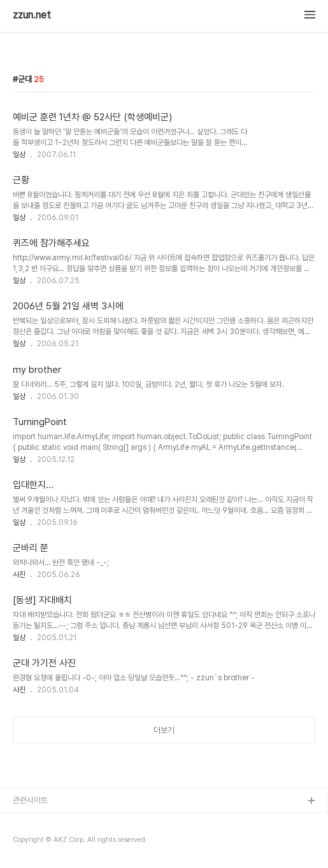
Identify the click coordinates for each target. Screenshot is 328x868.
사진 (19, 575)
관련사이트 (30, 800)
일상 (19, 155)
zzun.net (32, 15)
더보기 (164, 730)
